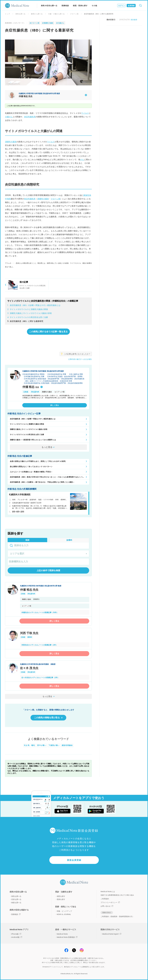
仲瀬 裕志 (33, 387)
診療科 (69, 540)
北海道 (26, 392)
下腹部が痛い (54, 745)
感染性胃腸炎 (67, 745)
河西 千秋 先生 (29, 633)
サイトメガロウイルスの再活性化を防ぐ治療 (28, 317)
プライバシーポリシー (110, 902)
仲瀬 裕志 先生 (29, 590)
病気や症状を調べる (49, 6)
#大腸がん (60, 23)
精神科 (30, 637)
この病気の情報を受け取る (48, 718)
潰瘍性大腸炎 (11, 142)
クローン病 (74, 14)
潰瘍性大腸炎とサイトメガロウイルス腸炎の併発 (30, 313)
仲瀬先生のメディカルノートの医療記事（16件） (40, 612)
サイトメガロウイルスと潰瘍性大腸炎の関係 (28, 309)
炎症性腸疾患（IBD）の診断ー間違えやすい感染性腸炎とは (34, 305)
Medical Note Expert (112, 934)
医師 (27, 540)
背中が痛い (42, 745)
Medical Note (62, 934)
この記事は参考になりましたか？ (77, 354)
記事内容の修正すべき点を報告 (80, 359)
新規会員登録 (74, 860)
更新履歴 (134, 20)
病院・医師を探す (80, 6)
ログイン (122, 6)
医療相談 (65, 6)
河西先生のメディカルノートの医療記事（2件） (39, 645)
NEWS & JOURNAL (64, 914)
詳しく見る (54, 621)
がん (82, 160)
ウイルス (85, 113)
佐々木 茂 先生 (29, 668)
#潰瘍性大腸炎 (48, 23)
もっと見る (49, 696)
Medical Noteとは (108, 892)
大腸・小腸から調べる (56, 14)
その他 (94, 6)
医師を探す (61, 899)
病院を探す (61, 896)
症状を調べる (16, 899)
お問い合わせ (107, 906)
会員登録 (131, 6)
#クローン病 (34, 23)
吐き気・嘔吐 (30, 745)
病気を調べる (20, 14)
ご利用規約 (105, 899)
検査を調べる (16, 903)
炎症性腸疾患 (30, 117)
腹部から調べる (37, 14)
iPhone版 (16, 934)
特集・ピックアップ (64, 911)
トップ (8, 14)
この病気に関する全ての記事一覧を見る (48, 332)
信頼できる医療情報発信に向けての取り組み (117, 895)
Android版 (17, 937)
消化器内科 (35, 392)
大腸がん (9, 117)
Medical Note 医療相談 (67, 937)
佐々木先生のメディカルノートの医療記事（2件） (40, 678)
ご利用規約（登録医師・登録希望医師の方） (117, 916)
